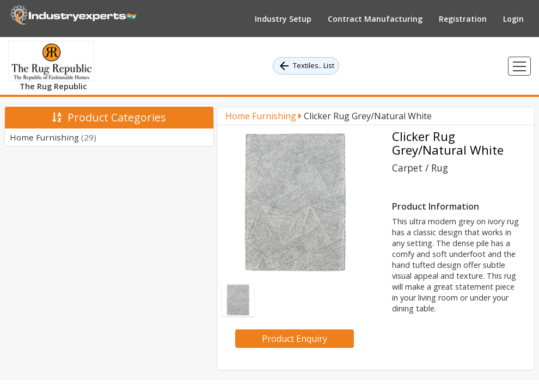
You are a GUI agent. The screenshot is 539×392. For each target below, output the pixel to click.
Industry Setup (283, 19)
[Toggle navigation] (519, 66)
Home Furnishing (53, 137)
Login (513, 19)
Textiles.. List (306, 66)
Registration (463, 19)
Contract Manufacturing (375, 19)
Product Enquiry (295, 339)
